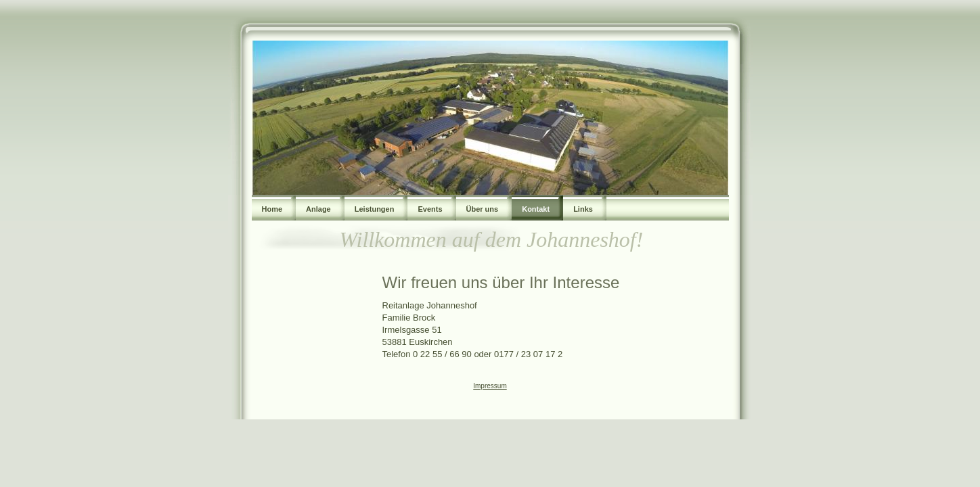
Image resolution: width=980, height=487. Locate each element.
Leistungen (375, 209)
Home (272, 209)
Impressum (490, 386)
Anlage (318, 209)
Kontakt (536, 209)
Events (430, 209)
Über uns (483, 209)
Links (583, 209)
